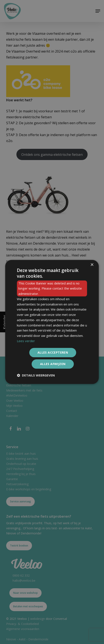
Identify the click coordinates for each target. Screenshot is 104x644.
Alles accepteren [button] (53, 352)
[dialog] (52, 322)
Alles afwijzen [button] (53, 364)
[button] (36, 375)
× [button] (92, 265)
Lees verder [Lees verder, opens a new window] (26, 341)
